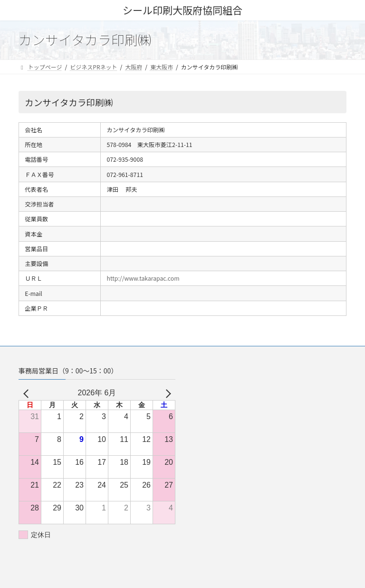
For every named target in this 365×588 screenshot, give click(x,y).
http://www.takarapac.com (143, 278)
